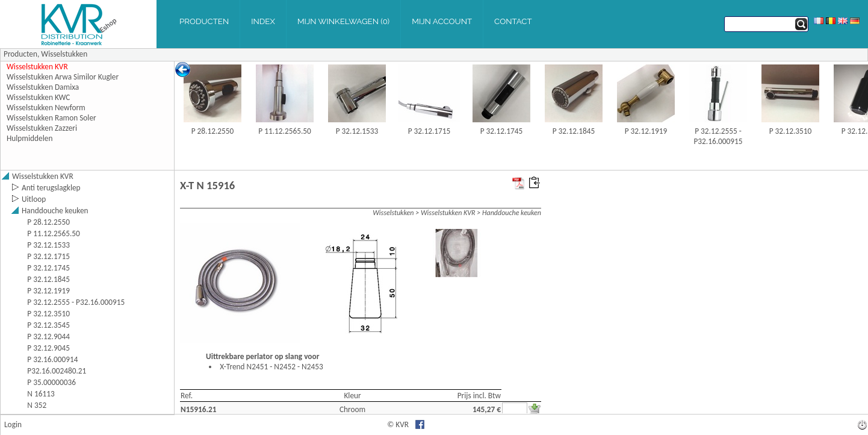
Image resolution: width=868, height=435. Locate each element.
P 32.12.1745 (502, 131)
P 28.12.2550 (213, 131)
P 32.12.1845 (574, 131)
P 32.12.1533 (357, 131)
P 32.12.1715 (429, 131)
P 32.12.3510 (791, 131)
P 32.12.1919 (646, 131)
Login (13, 424)
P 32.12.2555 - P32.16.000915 (718, 136)
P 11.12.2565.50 (285, 131)
